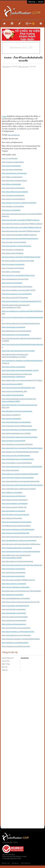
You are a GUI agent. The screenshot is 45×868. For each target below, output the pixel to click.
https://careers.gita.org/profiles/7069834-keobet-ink (19, 235)
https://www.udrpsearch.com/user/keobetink (17, 294)
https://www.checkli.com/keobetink (13, 367)
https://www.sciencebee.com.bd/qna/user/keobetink (19, 430)
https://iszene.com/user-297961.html (14, 507)
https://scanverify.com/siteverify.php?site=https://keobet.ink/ (22, 565)
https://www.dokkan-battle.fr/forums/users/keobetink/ (20, 437)
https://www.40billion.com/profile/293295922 (17, 463)
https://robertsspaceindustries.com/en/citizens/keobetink (21, 551)
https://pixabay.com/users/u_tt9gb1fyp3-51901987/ (19, 203)
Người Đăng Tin (8, 658)
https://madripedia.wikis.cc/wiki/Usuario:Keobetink (19, 489)
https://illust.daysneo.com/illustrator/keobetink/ (17, 561)
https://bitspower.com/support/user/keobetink (17, 411)
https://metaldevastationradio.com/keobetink (17, 548)
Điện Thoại (6, 664)
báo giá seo (15, 863)
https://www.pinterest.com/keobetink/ (14, 173)
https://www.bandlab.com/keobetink (14, 613)
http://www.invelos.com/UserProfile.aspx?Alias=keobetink (21, 591)
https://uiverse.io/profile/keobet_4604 (14, 391)
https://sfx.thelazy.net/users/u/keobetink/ (15, 515)
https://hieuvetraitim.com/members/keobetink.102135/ (20, 370)
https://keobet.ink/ (14, 135)
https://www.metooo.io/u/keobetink (13, 569)
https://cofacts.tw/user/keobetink (13, 395)
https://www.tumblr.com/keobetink (13, 188)
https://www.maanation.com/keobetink (15, 503)
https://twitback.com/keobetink (12, 492)
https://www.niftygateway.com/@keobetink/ (16, 422)
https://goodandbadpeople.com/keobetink (16, 598)
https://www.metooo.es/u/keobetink (14, 572)
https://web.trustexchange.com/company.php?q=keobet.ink (22, 537)
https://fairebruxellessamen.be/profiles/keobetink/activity (21, 323)
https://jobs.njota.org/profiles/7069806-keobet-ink (18, 580)
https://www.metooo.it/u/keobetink (13, 576)
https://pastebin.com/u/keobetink (13, 206)
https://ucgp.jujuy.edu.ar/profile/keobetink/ (16, 456)
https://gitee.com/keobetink (11, 272)
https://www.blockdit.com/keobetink (14, 609)
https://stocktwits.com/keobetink (13, 250)
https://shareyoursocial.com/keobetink (15, 500)
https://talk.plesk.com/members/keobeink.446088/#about (21, 544)
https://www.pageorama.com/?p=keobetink (16, 635)
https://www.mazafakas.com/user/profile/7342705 (19, 290)
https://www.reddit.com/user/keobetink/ (15, 192)
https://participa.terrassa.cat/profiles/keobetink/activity (20, 238)
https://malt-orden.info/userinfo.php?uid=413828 (18, 351)
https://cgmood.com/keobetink (12, 283)
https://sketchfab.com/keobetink (13, 595)
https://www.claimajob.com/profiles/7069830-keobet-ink (21, 220)
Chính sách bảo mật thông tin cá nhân (14, 856)
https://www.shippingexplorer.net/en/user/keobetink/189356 (22, 467)
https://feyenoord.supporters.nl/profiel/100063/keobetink (21, 639)
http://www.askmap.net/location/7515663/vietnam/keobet (21, 257)
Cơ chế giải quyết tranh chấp (11, 859)
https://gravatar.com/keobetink (12, 170)
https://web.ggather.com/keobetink (13, 511)
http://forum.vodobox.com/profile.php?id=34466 (18, 261)
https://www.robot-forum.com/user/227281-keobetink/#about (22, 448)
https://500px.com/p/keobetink (12, 177)
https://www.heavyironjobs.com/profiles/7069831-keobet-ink (22, 224)
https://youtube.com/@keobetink (13, 162)
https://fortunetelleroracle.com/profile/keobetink (18, 459)
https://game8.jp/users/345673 (12, 384)
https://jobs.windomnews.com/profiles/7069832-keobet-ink (22, 227)
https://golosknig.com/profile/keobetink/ (15, 643)
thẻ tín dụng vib (25, 863)
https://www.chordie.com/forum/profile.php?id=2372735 (21, 602)
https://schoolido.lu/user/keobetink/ (14, 441)
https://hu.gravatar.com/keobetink (13, 264)
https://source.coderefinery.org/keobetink (16, 587)
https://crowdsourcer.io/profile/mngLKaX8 (16, 646)
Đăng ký (41, 2)
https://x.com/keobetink (10, 158)
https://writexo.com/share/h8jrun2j (13, 199)
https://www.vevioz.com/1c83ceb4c (14, 496)
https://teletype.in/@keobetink (12, 518)
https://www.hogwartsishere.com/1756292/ (16, 433)
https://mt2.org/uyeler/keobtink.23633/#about (17, 287)
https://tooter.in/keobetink (10, 470)
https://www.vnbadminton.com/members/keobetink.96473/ (21, 301)
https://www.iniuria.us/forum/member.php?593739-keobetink (22, 485)
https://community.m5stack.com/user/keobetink (18, 478)
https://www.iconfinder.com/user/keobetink (16, 628)
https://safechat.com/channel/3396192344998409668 (20, 474)
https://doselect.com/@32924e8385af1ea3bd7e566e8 (20, 452)
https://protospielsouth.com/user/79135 (15, 279)
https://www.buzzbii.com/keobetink (13, 327)
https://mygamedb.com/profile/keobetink (15, 606)
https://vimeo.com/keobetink (11, 166)
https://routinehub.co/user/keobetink (14, 620)
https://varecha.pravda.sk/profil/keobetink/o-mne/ (18, 388)
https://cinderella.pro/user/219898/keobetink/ (17, 426)
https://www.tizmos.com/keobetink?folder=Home (18, 275)
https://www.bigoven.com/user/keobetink (16, 335)
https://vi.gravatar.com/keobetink (13, 268)
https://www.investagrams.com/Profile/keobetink (18, 529)
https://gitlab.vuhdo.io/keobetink (13, 253)
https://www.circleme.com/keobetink (14, 584)
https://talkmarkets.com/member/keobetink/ (16, 331)
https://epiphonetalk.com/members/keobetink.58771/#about (22, 380)
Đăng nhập (32, 2)
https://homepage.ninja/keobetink (13, 195)
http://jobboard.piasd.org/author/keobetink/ (16, 526)
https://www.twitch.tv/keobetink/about (14, 181)
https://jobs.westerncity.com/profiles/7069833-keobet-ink (21, 231)
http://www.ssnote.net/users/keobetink (15, 617)
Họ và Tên (6, 661)
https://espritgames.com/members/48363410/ (17, 444)
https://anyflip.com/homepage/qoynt (14, 624)
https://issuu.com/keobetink (11, 210)
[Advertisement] (22, 92)
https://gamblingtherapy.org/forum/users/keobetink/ (19, 540)
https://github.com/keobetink (11, 184)
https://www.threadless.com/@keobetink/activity (18, 632)
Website (5, 670)
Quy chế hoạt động (8, 854)
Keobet (4, 116)
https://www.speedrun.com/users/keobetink (16, 246)
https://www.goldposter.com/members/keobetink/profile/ (21, 481)
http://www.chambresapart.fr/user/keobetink (17, 522)
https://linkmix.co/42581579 (11, 415)
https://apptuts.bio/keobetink (11, 419)
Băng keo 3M (6, 863)
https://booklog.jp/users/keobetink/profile (16, 533)
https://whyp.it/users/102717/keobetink (15, 298)
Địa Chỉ (5, 667)
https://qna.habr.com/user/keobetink (14, 242)
